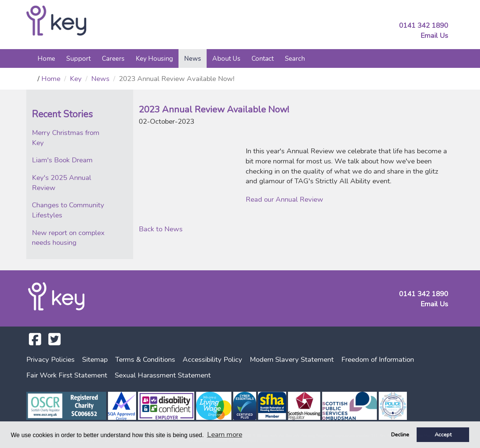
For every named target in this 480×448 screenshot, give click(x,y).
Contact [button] (263, 58)
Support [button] (79, 58)
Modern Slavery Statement (292, 360)
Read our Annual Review (284, 199)
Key (76, 79)
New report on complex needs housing (68, 238)
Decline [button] (400, 435)
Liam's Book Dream (62, 160)
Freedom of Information (378, 360)
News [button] (193, 58)
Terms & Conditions (145, 360)
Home (46, 58)
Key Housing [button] (154, 58)
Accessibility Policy (212, 360)
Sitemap (95, 360)
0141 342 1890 (424, 25)
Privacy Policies (50, 360)
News (100, 79)
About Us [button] (226, 58)
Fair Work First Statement (67, 375)
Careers (113, 58)
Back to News (161, 229)
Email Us (434, 36)
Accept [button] (443, 435)
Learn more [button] (225, 435)
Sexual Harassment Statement (163, 375)
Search (295, 58)
